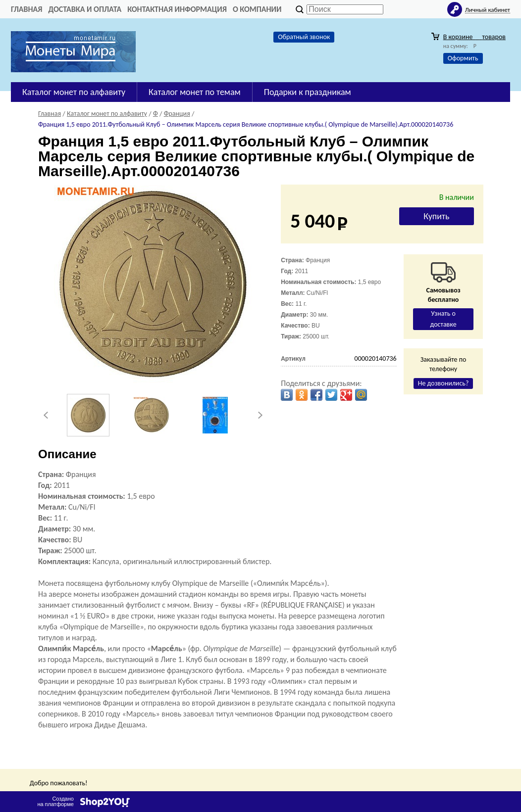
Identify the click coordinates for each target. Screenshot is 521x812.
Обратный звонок (304, 37)
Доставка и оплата (85, 9)
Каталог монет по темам (195, 92)
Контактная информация (177, 9)
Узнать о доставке (443, 319)
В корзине (474, 37)
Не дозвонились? (443, 383)
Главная (26, 9)
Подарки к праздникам (308, 92)
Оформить (463, 58)
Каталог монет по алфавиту (74, 92)
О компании (257, 9)
